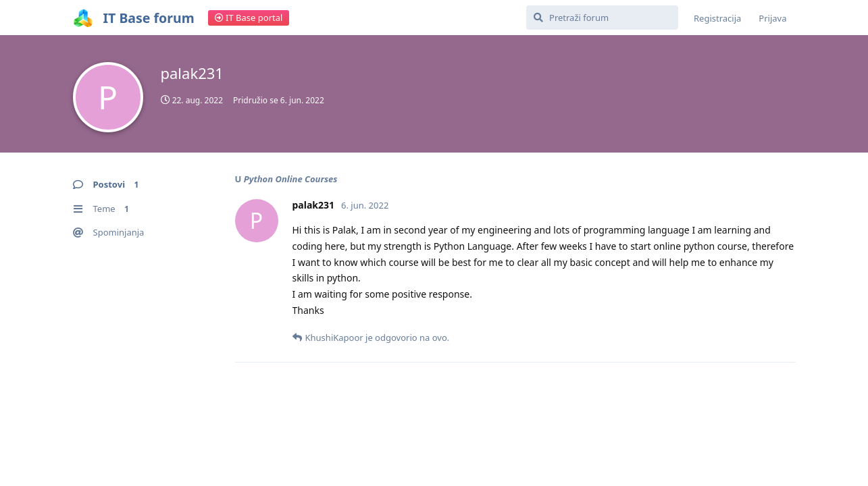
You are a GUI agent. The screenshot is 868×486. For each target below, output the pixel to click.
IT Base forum (149, 18)
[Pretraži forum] (602, 18)
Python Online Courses (291, 179)
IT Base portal (249, 18)
